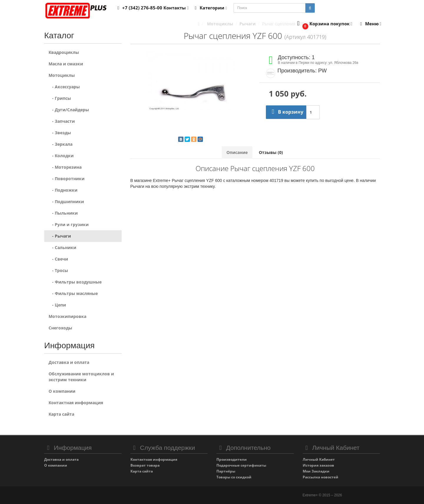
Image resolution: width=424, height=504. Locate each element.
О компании (62, 391)
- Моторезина (65, 167)
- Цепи (57, 305)
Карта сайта (61, 414)
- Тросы (58, 270)
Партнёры (226, 471)
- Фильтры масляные (73, 293)
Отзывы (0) (271, 152)
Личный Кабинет (319, 459)
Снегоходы (60, 328)
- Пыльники (63, 213)
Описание (237, 152)
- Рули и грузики (69, 224)
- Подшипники (66, 202)
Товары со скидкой (234, 477)
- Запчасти (62, 121)
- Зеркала (61, 144)
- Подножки (63, 190)
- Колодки (61, 156)
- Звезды (60, 133)
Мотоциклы (62, 75)
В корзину (286, 112)
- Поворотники (67, 179)
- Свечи (58, 259)
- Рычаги (60, 236)
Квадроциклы (64, 52)
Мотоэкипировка (67, 316)
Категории (210, 8)
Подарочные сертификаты (241, 465)
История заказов (318, 465)
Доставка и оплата (69, 362)
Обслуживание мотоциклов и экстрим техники (81, 377)
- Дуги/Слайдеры (69, 110)
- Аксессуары (64, 87)
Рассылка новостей (321, 477)
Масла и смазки (66, 64)
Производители (232, 459)
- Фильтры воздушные (75, 282)
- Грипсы (60, 98)
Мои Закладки (316, 471)
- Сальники (62, 247)
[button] (323, 24)
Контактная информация (76, 403)
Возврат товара (145, 465)
